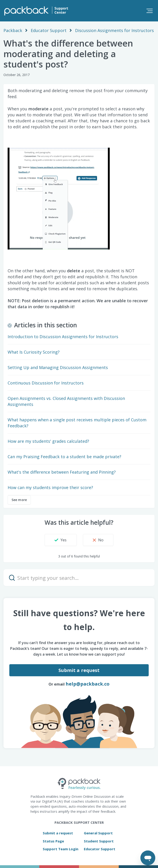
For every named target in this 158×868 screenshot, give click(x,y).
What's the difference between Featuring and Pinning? (62, 472)
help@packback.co (88, 684)
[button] (150, 11)
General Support (98, 833)
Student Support (99, 841)
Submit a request (79, 670)
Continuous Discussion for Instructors (46, 383)
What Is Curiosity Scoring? (34, 352)
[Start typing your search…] (79, 578)
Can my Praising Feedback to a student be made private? (64, 457)
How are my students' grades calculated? (48, 441)
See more (19, 500)
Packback (13, 30)
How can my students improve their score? (50, 487)
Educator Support (49, 30)
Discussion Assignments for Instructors (114, 30)
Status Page (53, 841)
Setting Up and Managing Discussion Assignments (58, 367)
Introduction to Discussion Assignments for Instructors (63, 337)
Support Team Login (61, 849)
